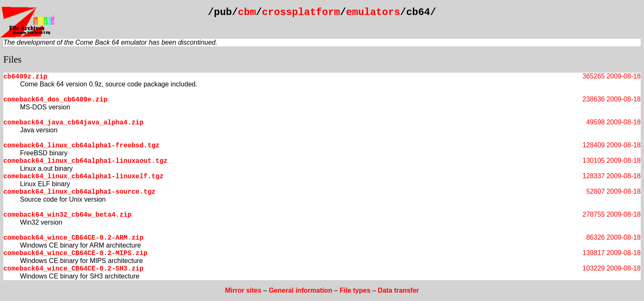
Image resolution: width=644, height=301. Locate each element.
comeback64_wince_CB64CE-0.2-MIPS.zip (75, 253)
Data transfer (399, 290)
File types (355, 290)
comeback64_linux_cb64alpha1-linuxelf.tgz (83, 177)
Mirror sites (243, 290)
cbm (247, 12)
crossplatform (301, 12)
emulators (373, 12)
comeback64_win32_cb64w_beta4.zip (67, 215)
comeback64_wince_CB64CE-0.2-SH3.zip (73, 269)
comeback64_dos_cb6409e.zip (55, 100)
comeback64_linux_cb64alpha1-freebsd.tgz (81, 146)
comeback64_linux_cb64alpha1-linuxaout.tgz (86, 161)
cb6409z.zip (25, 77)
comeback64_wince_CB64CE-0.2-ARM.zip (73, 238)
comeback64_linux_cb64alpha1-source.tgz (79, 192)
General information (300, 290)
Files (13, 59)
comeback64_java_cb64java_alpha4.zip (73, 123)
